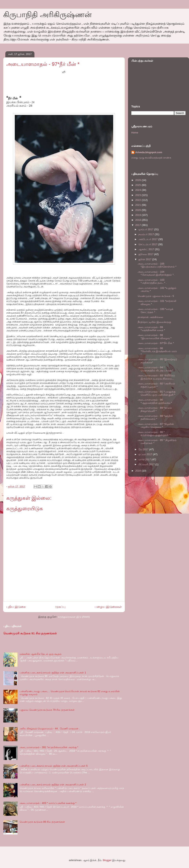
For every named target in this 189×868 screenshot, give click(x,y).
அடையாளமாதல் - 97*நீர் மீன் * (156, 343)
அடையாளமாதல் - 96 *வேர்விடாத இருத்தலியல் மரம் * (157, 351)
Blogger (107, 860)
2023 (139, 195)
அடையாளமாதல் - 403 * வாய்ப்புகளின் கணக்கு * (48, 803)
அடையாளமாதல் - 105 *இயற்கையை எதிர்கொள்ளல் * (157, 265)
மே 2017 (144, 449)
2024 (139, 190)
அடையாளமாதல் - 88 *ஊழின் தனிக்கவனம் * (155, 417)
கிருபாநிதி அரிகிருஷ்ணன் (47, 15)
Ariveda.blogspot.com (149, 152)
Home (135, 133)
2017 (139, 225)
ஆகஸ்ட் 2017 (147, 249)
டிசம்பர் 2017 (146, 229)
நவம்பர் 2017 (147, 234)
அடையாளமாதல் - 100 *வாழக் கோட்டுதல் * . (155, 311)
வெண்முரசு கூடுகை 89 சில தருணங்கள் (42, 822)
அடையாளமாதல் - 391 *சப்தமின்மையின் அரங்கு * (49, 747)
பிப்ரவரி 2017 (147, 464)
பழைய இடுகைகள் (108, 607)
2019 (139, 215)
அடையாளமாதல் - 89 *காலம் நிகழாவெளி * (155, 409)
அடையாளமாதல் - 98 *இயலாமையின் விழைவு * (154, 337)
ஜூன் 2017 (145, 259)
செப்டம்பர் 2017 (148, 244)
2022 (139, 200)
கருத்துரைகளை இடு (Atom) (74, 617)
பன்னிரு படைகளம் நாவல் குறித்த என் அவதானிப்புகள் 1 (53, 673)
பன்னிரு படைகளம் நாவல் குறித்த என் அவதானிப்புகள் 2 (53, 785)
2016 (139, 471)
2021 (139, 205)
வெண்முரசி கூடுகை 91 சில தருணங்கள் (30, 633)
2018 (139, 220)
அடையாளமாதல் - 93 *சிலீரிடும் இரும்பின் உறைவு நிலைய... (156, 377)
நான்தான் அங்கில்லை (150, 317)
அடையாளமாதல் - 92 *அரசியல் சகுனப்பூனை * (156, 385)
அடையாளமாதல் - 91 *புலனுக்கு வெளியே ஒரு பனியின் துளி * (157, 393)
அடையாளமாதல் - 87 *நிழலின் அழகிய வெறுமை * (156, 426)
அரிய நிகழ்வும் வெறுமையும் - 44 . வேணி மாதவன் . (50, 729)
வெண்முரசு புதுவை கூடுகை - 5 (156, 296)
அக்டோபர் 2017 (148, 239)
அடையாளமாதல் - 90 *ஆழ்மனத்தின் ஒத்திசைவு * (155, 401)
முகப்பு (60, 607)
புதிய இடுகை (16, 607)
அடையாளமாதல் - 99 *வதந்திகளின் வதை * (151, 329)
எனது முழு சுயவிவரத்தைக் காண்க (151, 158)
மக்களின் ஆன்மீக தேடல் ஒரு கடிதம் (40, 654)
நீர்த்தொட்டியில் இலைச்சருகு (154, 322)
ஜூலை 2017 (146, 254)
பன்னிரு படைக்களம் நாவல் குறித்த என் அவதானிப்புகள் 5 (54, 766)
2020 (139, 210)
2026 (139, 180)
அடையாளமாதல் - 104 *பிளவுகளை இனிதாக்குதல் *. (156, 273)
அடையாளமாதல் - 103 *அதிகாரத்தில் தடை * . (152, 281)
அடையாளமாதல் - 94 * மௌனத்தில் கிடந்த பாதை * (155, 369)
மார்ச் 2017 (145, 459)
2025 (139, 185)
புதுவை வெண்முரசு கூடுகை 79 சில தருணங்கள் (47, 710)
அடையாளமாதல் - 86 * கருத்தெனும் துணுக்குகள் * (154, 434)
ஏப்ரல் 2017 (146, 454)
